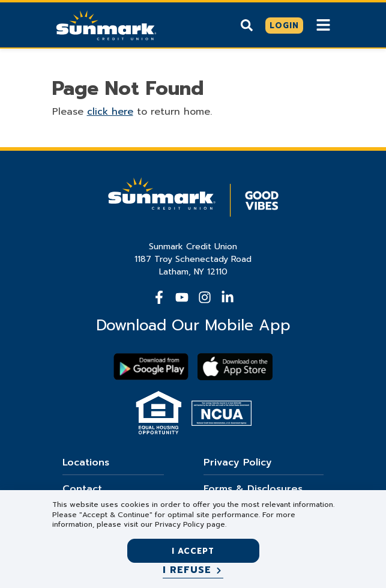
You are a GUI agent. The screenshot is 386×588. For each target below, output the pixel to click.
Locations (86, 462)
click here (110, 112)
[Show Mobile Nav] (323, 25)
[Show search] (247, 25)
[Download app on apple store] (235, 367)
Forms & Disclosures (253, 489)
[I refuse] (193, 571)
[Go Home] (106, 24)
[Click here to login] (284, 26)
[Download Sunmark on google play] (151, 367)
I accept (193, 551)
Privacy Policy (238, 462)
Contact (82, 489)
